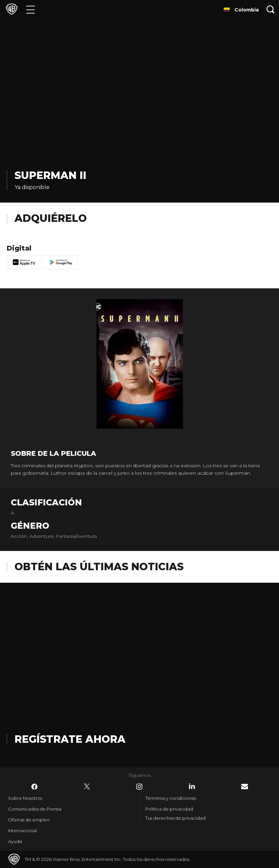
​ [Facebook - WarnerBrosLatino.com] (34, 787)
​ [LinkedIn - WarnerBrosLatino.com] (192, 786)
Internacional (22, 831)
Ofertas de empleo (29, 820)
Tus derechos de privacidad (175, 818)
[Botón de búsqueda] (271, 9)
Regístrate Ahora (70, 739)
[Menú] (31, 9)
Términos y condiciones (171, 798)
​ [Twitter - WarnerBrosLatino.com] (87, 787)
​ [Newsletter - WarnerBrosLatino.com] (245, 786)
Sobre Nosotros (25, 798)
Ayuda (15, 841)
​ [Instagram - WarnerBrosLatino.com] (139, 787)
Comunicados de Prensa (35, 809)
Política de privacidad (169, 809)
